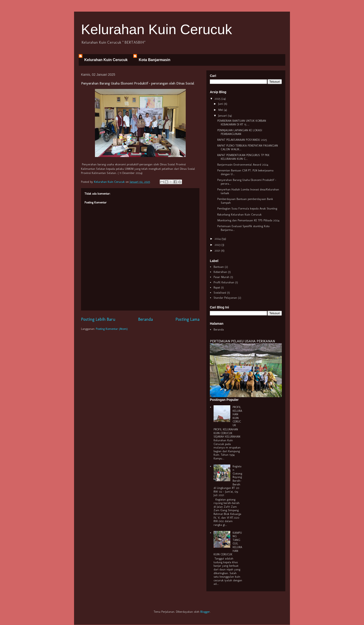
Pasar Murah (221, 277)
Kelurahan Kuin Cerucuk (156, 29)
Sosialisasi (220, 293)
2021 (218, 250)
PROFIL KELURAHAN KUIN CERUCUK (237, 416)
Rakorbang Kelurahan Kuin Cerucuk (239, 214)
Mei (221, 110)
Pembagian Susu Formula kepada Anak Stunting (247, 208)
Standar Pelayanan (225, 298)
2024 (218, 239)
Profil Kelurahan (224, 282)
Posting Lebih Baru (98, 319)
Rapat (217, 287)
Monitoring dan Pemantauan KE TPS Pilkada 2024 (248, 220)
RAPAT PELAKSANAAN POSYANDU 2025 (242, 140)
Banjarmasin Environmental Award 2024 (243, 165)
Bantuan (219, 267)
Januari (223, 116)
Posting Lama (187, 319)
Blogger (205, 612)
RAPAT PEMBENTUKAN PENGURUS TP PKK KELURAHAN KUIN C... (243, 157)
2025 (218, 99)
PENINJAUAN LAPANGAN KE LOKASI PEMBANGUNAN (240, 132)
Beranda (145, 319)
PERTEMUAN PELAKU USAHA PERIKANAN (242, 341)
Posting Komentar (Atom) (112, 329)
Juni (221, 104)
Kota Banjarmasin (155, 60)
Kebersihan (220, 272)
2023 (218, 245)
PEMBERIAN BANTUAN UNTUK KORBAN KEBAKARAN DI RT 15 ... (242, 123)
